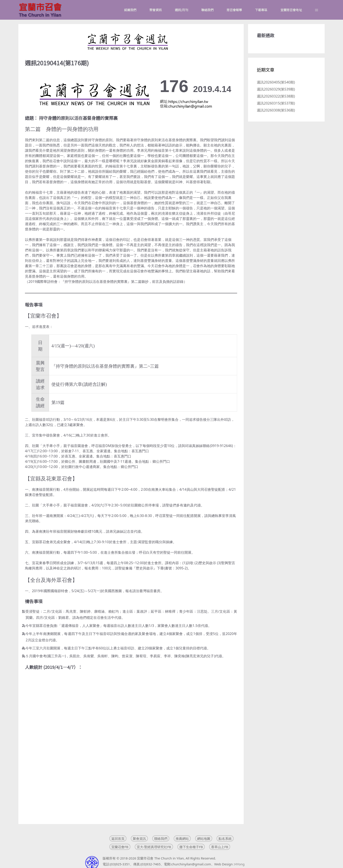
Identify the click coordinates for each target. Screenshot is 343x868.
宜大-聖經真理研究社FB (154, 847)
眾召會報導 (234, 10)
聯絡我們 (207, 10)
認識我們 (130, 10)
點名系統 (225, 838)
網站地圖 (204, 838)
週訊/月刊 (181, 10)
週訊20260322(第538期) (276, 96)
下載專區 (261, 10)
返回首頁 (118, 838)
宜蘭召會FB (120, 847)
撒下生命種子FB (191, 847)
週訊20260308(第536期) (276, 110)
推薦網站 (182, 838)
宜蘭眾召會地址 (291, 10)
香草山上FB (220, 847)
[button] (317, 10)
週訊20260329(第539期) (276, 89)
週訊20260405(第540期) (276, 82)
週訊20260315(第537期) (276, 103)
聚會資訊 (156, 10)
